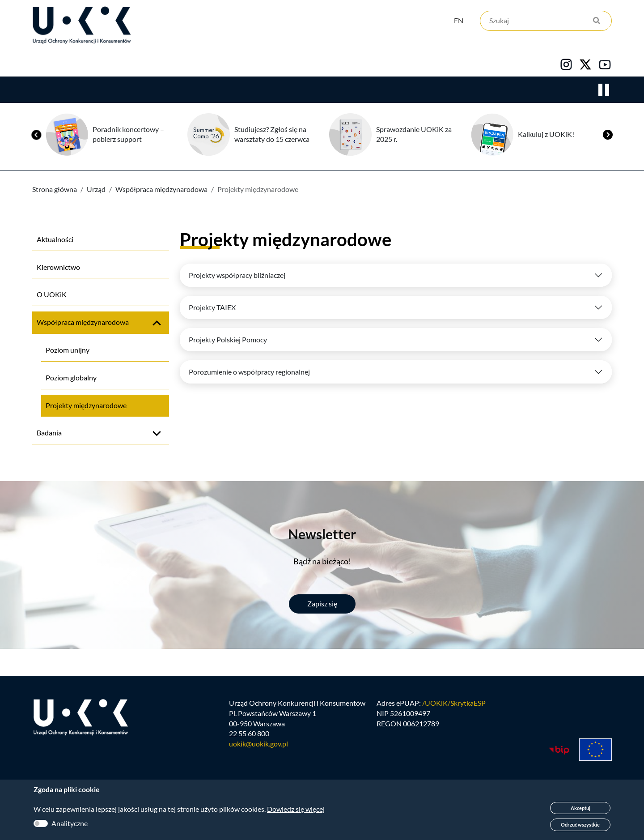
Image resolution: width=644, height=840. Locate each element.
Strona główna (55, 190)
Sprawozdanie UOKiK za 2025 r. (414, 135)
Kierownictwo (58, 267)
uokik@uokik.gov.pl (258, 744)
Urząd (43, 63)
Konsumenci (193, 63)
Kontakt (397, 63)
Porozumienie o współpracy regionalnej (249, 372)
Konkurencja (112, 63)
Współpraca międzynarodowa (161, 190)
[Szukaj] (546, 21)
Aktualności (55, 240)
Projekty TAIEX (212, 308)
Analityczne (70, 823)
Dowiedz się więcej (296, 809)
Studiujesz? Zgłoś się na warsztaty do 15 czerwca (272, 135)
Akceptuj (580, 808)
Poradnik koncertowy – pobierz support (128, 135)
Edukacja (267, 63)
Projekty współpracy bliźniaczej (237, 275)
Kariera (333, 63)
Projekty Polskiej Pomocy (228, 340)
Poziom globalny (71, 378)
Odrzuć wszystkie (580, 825)
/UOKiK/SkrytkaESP (454, 704)
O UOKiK (52, 295)
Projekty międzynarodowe (86, 406)
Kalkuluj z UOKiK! (546, 134)
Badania (49, 433)
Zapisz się (322, 604)
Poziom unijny (68, 350)
